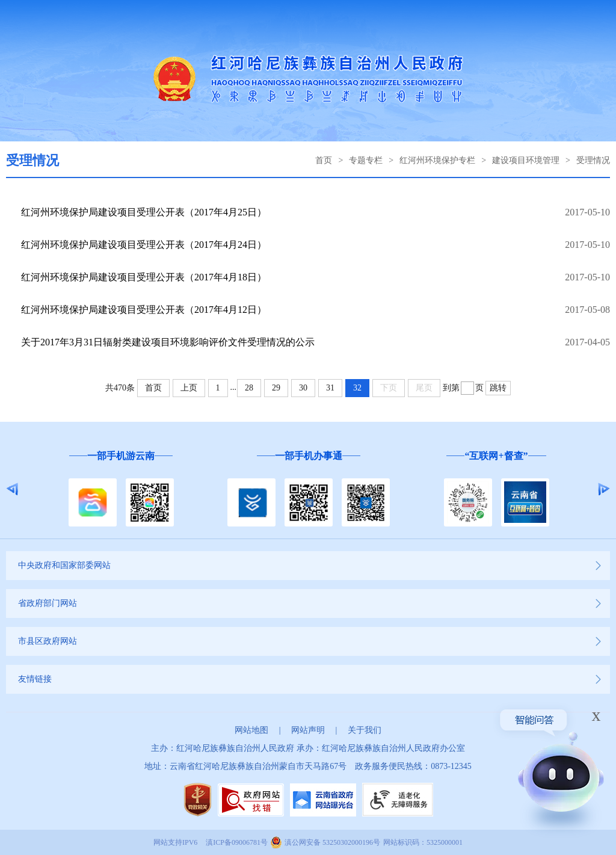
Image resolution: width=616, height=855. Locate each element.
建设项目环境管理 (526, 160)
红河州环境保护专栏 (437, 160)
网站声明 (308, 730)
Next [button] (604, 489)
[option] (121, 489)
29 (276, 388)
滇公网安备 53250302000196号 (332, 842)
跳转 (498, 388)
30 (303, 388)
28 (249, 388)
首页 (324, 160)
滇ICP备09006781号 (237, 842)
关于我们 (365, 730)
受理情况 (593, 160)
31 (330, 388)
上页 (189, 388)
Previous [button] (12, 489)
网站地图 (251, 730)
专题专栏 (366, 160)
